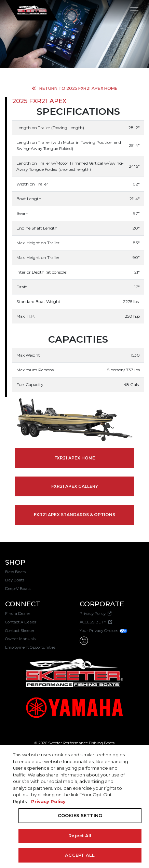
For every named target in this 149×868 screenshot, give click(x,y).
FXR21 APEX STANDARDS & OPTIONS (74, 515)
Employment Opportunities (30, 647)
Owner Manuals (20, 639)
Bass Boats (15, 572)
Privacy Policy (96, 614)
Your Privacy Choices (104, 631)
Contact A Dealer (21, 622)
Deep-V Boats (18, 589)
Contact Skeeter (20, 631)
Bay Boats (15, 580)
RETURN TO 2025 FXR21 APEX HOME (75, 88)
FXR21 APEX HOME (75, 458)
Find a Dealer (18, 614)
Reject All (80, 836)
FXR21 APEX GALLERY (75, 486)
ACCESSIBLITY (96, 622)
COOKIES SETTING (80, 815)
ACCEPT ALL (80, 855)
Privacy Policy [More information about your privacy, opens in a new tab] (48, 801)
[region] (74, 806)
